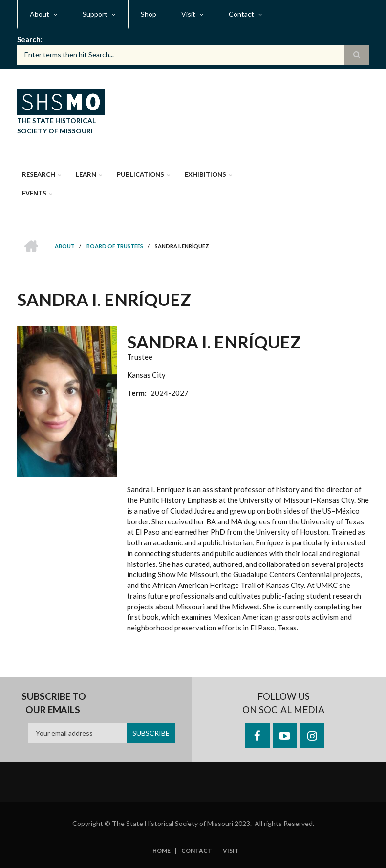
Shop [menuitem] (149, 14)
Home (161, 851)
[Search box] (193, 55)
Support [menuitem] (95, 14)
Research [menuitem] (39, 174)
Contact (197, 851)
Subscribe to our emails (54, 703)
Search (29, 39)
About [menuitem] (40, 14)
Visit (231, 851)
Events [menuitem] (34, 193)
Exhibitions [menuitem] (205, 174)
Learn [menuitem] (86, 174)
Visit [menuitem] (188, 14)
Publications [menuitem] (140, 174)
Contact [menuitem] (241, 14)
